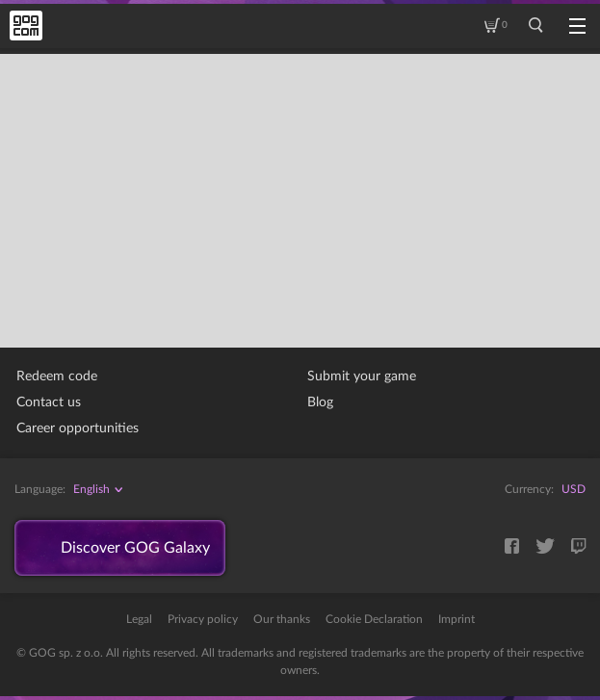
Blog (320, 402)
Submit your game (362, 376)
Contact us (49, 402)
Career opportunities (78, 428)
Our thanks (282, 619)
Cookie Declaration (374, 619)
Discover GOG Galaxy (135, 548)
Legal (139, 619)
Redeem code (57, 376)
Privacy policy (203, 619)
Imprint (457, 619)
